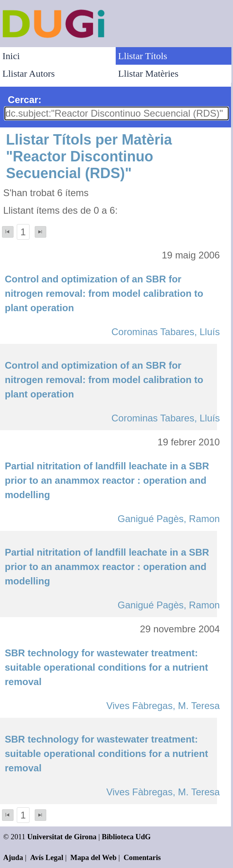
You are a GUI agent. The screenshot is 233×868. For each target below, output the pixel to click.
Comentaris (142, 857)
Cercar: (25, 100)
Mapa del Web (93, 857)
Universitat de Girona (62, 837)
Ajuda (13, 857)
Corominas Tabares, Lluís (166, 332)
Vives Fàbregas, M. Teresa (163, 706)
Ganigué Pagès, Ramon (169, 519)
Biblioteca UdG (126, 837)
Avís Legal (47, 857)
